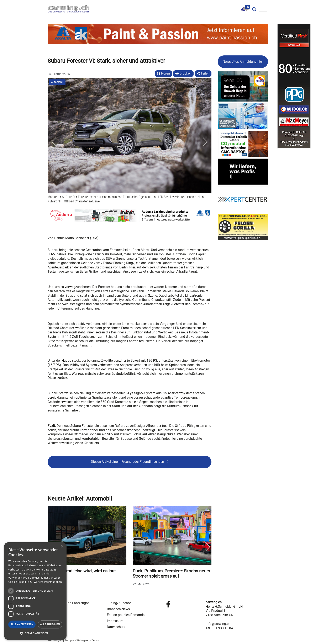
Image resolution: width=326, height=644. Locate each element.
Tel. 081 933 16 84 (219, 628)
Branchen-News (118, 609)
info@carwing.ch (218, 624)
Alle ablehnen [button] (50, 624)
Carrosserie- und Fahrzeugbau (70, 603)
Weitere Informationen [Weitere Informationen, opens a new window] (48, 582)
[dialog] (35, 591)
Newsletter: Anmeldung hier (243, 62)
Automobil (57, 82)
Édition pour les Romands (126, 615)
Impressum (115, 621)
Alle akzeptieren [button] (22, 624)
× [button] (62, 547)
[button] (54, 142)
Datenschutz (116, 627)
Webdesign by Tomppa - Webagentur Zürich (73, 640)
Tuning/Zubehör (119, 603)
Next (208, 547)
